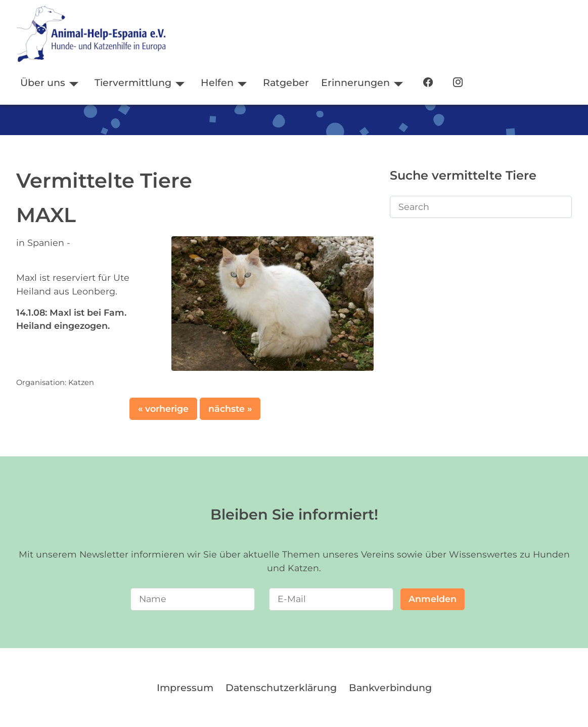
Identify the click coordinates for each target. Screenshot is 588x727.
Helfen (217, 82)
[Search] (481, 207)
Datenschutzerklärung (281, 688)
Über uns (43, 82)
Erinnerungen (355, 82)
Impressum (185, 688)
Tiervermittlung (133, 82)
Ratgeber (286, 82)
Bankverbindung (390, 688)
